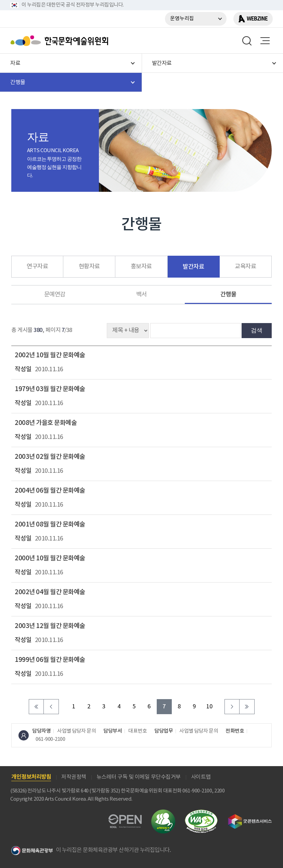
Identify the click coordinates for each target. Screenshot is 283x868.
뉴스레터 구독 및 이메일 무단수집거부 (139, 777)
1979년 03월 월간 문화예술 (50, 389)
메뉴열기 (265, 41)
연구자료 (37, 267)
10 (209, 707)
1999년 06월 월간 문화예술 (50, 660)
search (247, 41)
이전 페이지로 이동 (51, 707)
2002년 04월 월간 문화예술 (50, 592)
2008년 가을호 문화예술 (46, 423)
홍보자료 (141, 267)
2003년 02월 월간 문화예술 (50, 457)
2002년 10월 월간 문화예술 (50, 355)
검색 (257, 330)
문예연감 (55, 295)
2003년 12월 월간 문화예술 (50, 626)
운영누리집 (182, 19)
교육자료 (245, 267)
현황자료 (89, 267)
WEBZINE (257, 19)
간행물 (228, 295)
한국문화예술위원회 (61, 41)
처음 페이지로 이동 (36, 707)
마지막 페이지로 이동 (247, 707)
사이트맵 (201, 777)
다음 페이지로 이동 (232, 707)
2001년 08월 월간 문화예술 (50, 524)
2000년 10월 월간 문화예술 (50, 558)
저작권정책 (74, 777)
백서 (141, 295)
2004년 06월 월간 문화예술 (50, 491)
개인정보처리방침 (31, 777)
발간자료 (193, 267)
